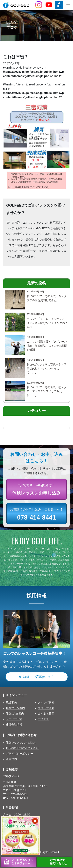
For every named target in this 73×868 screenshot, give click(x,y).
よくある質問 (46, 714)
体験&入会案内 (15, 714)
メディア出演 (14, 719)
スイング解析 (46, 703)
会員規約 (11, 759)
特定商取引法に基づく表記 (22, 748)
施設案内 (11, 703)
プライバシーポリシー (19, 754)
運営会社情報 (14, 725)
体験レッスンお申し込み (21, 743)
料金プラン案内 (15, 708)
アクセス (43, 719)
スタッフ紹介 (46, 708)
